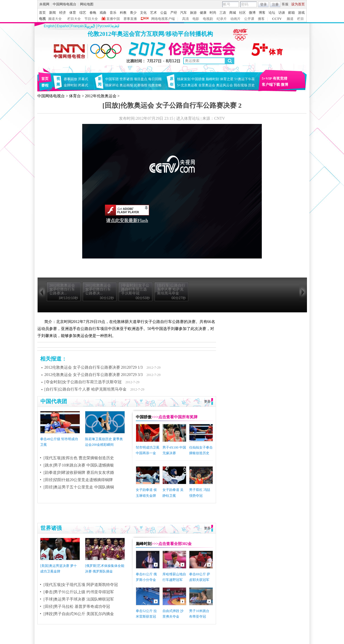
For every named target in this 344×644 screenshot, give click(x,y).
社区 (242, 13)
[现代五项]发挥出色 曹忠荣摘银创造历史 (79, 458)
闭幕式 (84, 85)
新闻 (52, 13)
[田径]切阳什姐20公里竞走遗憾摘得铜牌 (78, 480)
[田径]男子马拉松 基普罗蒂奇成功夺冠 (77, 607)
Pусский (104, 26)
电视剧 (208, 19)
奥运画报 (126, 85)
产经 (174, 13)
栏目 (301, 19)
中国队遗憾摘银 (100, 465)
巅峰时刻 (212, 79)
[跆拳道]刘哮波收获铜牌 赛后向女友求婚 (79, 473)
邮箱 (292, 13)
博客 (262, 13)
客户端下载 (271, 85)
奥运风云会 (224, 85)
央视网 (44, 4)
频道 (290, 19)
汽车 (184, 13)
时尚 (213, 13)
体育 (73, 13)
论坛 (272, 13)
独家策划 (184, 79)
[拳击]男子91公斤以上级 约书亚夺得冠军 (79, 592)
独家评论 (112, 85)
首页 (42, 13)
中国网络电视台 (65, 4)
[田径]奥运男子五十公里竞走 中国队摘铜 (79, 487)
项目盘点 (141, 79)
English (49, 26)
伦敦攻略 (155, 85)
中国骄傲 (198, 79)
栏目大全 (74, 19)
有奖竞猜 (280, 78)
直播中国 (113, 19)
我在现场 (240, 85)
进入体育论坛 (188, 118)
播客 (261, 19)
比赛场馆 (141, 85)
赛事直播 (130, 19)
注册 (275, 4)
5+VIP (267, 78)
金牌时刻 (70, 85)
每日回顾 (155, 79)
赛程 (45, 85)
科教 (123, 13)
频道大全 (55, 19)
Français (77, 26)
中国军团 (112, 79)
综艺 (83, 13)
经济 (63, 13)
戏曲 (103, 13)
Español (63, 26)
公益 (164, 13)
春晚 (93, 13)
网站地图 (87, 4)
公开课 (249, 19)
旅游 (193, 13)
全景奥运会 (207, 85)
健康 (203, 13)
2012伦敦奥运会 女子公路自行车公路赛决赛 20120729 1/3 (93, 367)
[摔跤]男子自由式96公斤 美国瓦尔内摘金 (79, 614)
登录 (263, 4)
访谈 (282, 13)
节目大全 (91, 19)
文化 (143, 13)
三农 (223, 13)
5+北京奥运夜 (187, 85)
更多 (207, 401)
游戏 (301, 13)
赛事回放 (70, 79)
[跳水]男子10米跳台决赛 (64, 465)
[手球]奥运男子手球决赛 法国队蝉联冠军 (79, 599)
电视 (42, 19)
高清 (185, 19)
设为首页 (298, 4)
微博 (252, 13)
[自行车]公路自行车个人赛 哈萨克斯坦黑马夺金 (85, 389)
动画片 (235, 19)
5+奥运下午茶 (245, 79)
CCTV (277, 19)
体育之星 (227, 79)
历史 (251, 85)
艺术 (153, 13)
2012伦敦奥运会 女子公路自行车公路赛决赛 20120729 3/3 (93, 375)
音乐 (113, 13)
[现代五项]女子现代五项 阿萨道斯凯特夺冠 (81, 585)
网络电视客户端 (163, 19)
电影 (196, 19)
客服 (285, 4)
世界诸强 (126, 79)
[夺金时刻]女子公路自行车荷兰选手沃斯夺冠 (83, 382)
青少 (133, 13)
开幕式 (83, 79)
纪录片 (222, 19)
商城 (233, 13)
